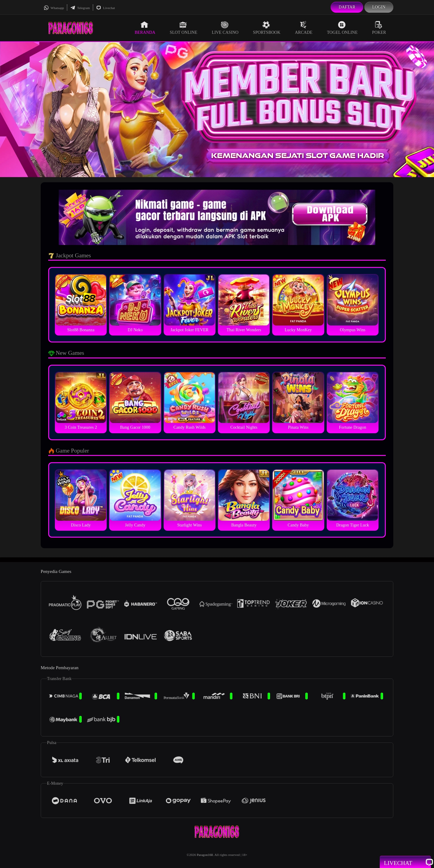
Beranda (145, 28)
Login (379, 7)
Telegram (80, 8)
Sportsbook (267, 28)
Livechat (105, 8)
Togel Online (342, 28)
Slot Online (183, 28)
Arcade (304, 28)
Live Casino (225, 28)
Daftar (347, 7)
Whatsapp (54, 8)
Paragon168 (205, 855)
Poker (379, 28)
